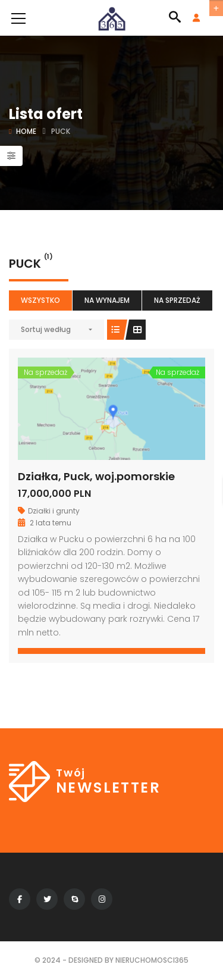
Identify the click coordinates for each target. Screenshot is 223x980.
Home (26, 131)
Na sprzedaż (177, 300)
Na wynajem (107, 300)
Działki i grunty (54, 511)
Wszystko (40, 300)
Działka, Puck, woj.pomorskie (96, 476)
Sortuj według (46, 329)
